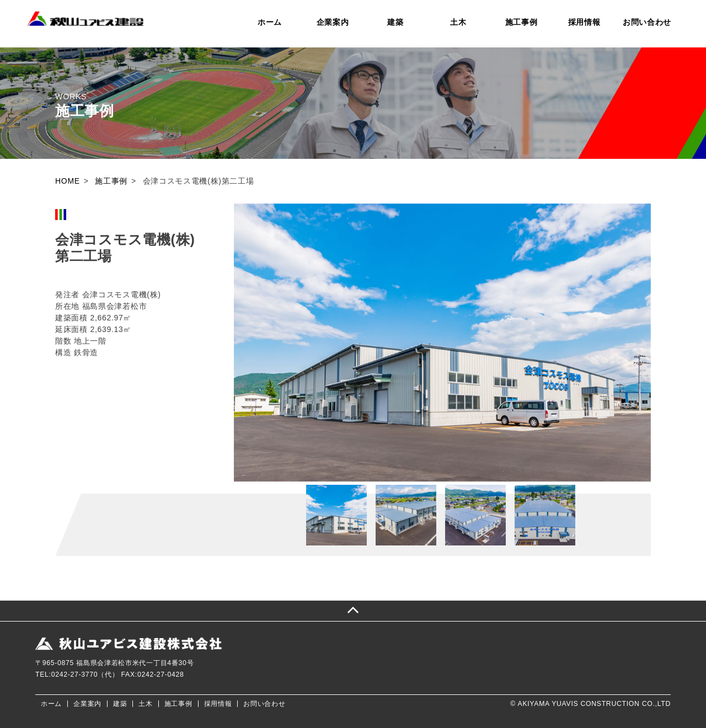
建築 (395, 22)
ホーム (270, 22)
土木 (458, 22)
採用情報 (584, 22)
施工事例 (522, 22)
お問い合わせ (647, 22)
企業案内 (333, 22)
